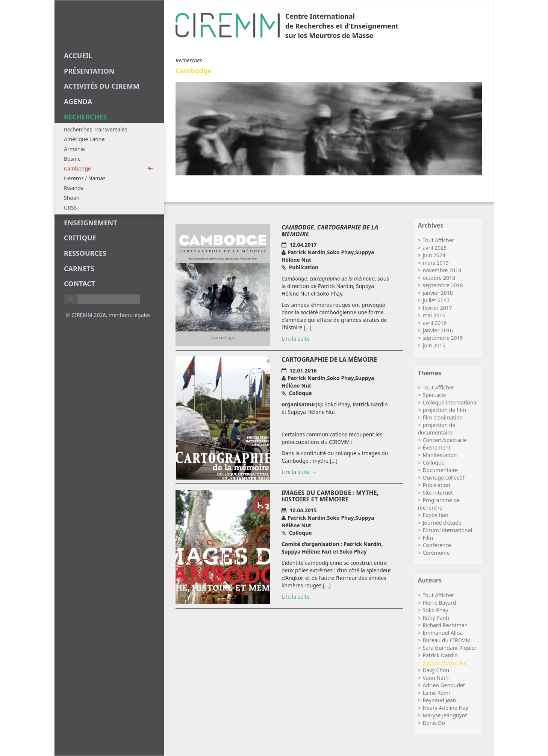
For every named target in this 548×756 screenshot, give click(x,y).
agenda (78, 101)
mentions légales (130, 315)
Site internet (438, 493)
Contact (79, 284)
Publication (437, 485)
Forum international (448, 530)
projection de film (445, 410)
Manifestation (440, 455)
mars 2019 (436, 263)
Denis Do (434, 723)
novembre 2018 (442, 270)
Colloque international (450, 402)
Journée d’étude (442, 523)
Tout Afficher (439, 240)
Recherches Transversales (95, 129)
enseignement (91, 223)
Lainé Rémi (436, 693)
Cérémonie (436, 553)
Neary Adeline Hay (446, 708)
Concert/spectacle (445, 440)
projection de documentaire (437, 429)
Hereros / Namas (85, 178)
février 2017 (437, 308)
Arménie (74, 149)
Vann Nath (436, 678)
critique (80, 238)
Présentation (89, 71)
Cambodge (108, 168)
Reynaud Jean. (440, 700)
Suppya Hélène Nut (445, 663)
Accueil (78, 56)
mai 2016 (434, 315)
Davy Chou (436, 670)
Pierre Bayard (440, 603)
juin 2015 (434, 345)
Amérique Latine (84, 139)
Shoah (72, 198)
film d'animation (443, 417)
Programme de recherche (439, 504)
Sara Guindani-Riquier (450, 648)
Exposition (436, 515)
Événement (437, 447)
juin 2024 (434, 255)
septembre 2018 (443, 285)
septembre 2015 (443, 338)
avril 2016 (435, 323)
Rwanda (74, 188)
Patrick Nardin (440, 655)
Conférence (437, 545)
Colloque (434, 463)
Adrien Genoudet (444, 685)
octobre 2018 (439, 278)
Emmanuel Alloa (443, 633)
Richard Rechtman (445, 625)
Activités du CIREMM (102, 86)
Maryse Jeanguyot (445, 715)
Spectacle (434, 395)
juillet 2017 (436, 300)
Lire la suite (296, 339)
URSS (70, 207)
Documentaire (441, 470)
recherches (85, 117)
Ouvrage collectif (444, 478)
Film (428, 538)
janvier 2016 (438, 330)
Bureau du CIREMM (447, 640)
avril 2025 (435, 248)
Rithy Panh (436, 618)
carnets (79, 269)
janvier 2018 (438, 293)
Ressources (85, 253)
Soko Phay (436, 610)
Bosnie (72, 159)
